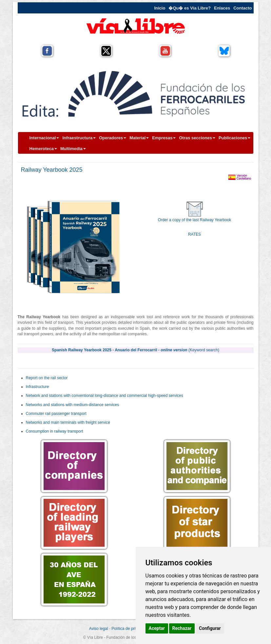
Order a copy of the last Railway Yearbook (194, 220)
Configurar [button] (210, 628)
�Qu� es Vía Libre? (190, 8)
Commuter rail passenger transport (56, 414)
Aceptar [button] (157, 628)
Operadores (113, 138)
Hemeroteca (43, 149)
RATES (194, 234)
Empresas (164, 138)
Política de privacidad (130, 629)
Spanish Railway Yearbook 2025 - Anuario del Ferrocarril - (135, 350)
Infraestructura (79, 138)
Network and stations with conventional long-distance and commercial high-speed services (105, 396)
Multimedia (73, 149)
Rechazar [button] (182, 628)
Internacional (44, 138)
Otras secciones (197, 138)
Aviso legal (99, 629)
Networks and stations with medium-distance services (73, 405)
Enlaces (222, 8)
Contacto (242, 8)
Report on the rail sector (47, 378)
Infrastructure (38, 387)
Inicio (160, 8)
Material (139, 138)
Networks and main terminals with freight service (68, 422)
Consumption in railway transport (55, 431)
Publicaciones (234, 138)
